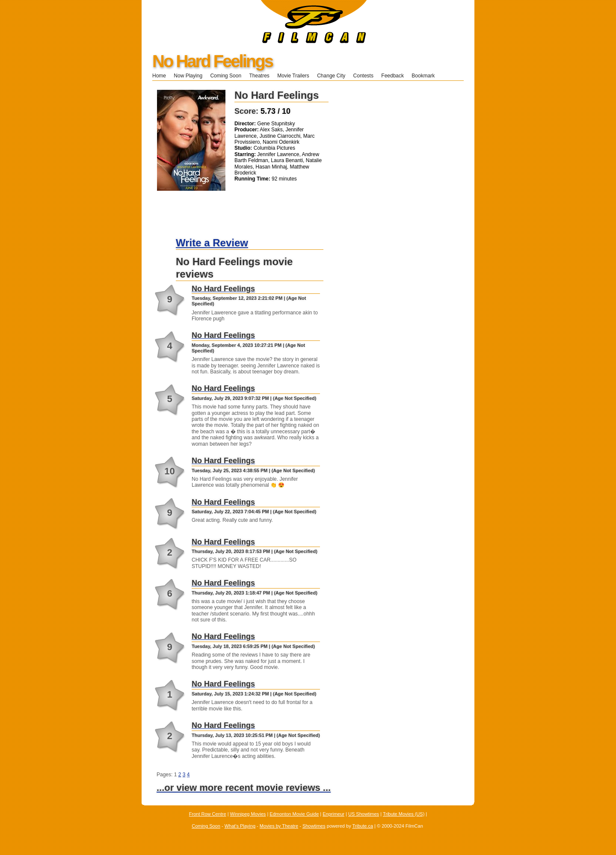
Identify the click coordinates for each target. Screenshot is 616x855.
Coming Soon (226, 76)
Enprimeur (333, 814)
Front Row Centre (208, 814)
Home (159, 76)
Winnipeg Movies (248, 814)
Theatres (259, 76)
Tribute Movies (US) (404, 814)
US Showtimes (364, 814)
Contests (363, 76)
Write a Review (212, 243)
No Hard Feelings (212, 61)
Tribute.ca (363, 826)
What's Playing (240, 826)
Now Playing (188, 76)
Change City (331, 76)
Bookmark (426, 76)
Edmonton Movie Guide (294, 814)
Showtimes (314, 826)
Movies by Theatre (279, 826)
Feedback (392, 76)
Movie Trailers (293, 76)
